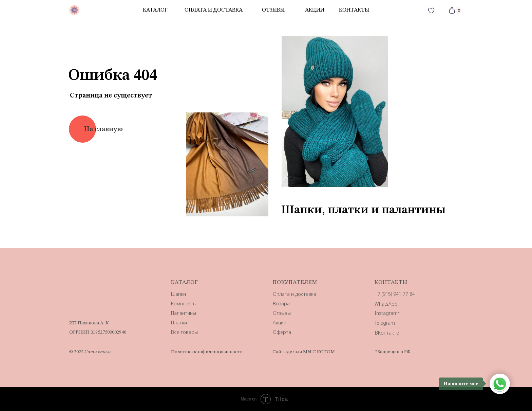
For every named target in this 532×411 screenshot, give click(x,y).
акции (315, 10)
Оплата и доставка (214, 10)
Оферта (282, 332)
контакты (354, 10)
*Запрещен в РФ (393, 352)
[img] (74, 10)
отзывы (273, 10)
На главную (103, 129)
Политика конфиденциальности (207, 352)
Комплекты (184, 303)
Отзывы (282, 313)
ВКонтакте (387, 333)
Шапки (178, 294)
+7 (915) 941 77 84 (395, 294)
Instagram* (387, 313)
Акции (280, 323)
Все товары (184, 332)
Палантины (184, 313)
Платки (179, 323)
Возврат (282, 303)
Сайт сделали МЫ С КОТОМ (304, 352)
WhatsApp (386, 304)
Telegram (385, 323)
